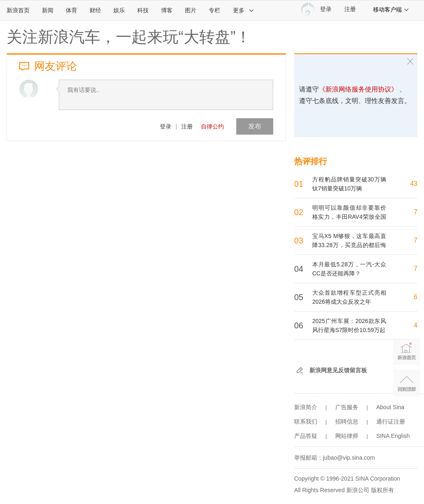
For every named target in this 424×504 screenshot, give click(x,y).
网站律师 (347, 436)
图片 (191, 10)
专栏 (214, 10)
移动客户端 (391, 9)
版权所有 (383, 490)
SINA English (393, 436)
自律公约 (212, 126)
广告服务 (347, 407)
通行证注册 (391, 422)
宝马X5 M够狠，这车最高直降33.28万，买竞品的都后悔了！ (349, 245)
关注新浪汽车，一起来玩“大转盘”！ (129, 37)
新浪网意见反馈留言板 (338, 370)
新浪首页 (18, 10)
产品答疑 (306, 436)
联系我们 (306, 422)
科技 (143, 10)
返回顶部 (407, 383)
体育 (71, 10)
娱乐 (119, 10)
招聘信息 (347, 422)
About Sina (391, 407)
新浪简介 (306, 407)
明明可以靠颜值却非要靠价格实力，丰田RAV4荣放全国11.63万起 (349, 217)
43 (414, 184)
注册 (350, 9)
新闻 (48, 10)
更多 (244, 10)
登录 (166, 126)
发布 (255, 126)
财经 (95, 10)
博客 (167, 10)
